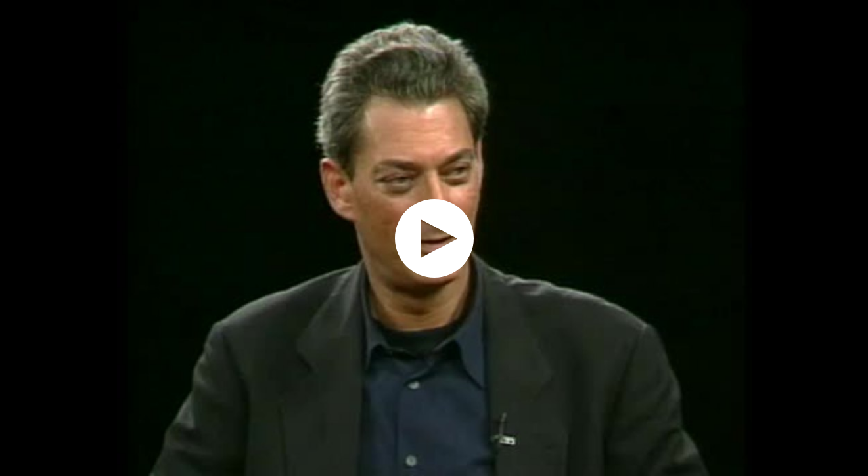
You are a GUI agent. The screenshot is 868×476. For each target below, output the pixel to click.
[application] (434, 238)
